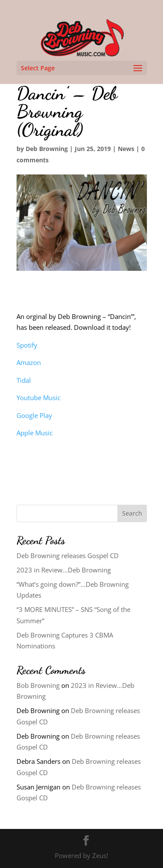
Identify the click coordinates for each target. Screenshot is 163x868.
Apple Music (35, 433)
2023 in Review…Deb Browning (64, 570)
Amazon (29, 362)
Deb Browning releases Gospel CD (68, 556)
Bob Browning (38, 685)
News (126, 149)
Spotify (27, 345)
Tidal (24, 380)
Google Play (34, 415)
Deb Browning (47, 149)
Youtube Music (38, 398)
